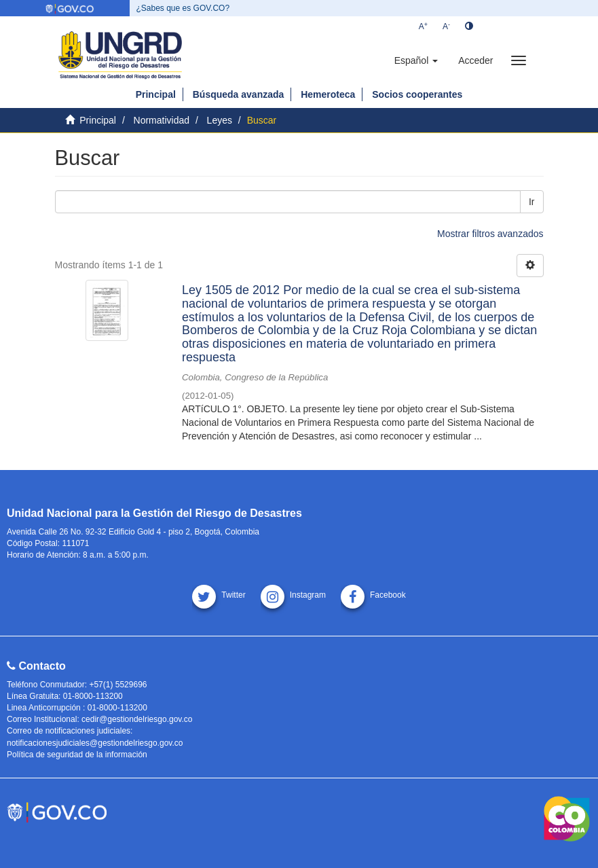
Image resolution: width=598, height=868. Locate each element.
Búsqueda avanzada (239, 94)
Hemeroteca (328, 94)
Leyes (220, 120)
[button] (416, 60)
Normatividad (162, 120)
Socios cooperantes (417, 94)
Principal (156, 94)
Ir (532, 202)
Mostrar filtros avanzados (490, 234)
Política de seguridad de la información (77, 755)
